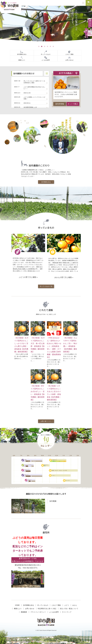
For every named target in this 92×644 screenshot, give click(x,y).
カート (89, 3)
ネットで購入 (73, 104)
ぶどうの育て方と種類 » (28, 277)
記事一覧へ (47, 73)
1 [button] (39, 47)
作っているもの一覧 (46, 286)
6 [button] (53, 47)
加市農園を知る (46, 182)
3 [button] (45, 47)
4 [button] (47, 47)
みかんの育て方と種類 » (64, 277)
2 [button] (42, 47)
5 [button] (50, 47)
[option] (46, 25)
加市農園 (53, 501)
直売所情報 (60, 104)
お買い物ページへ (46, 421)
